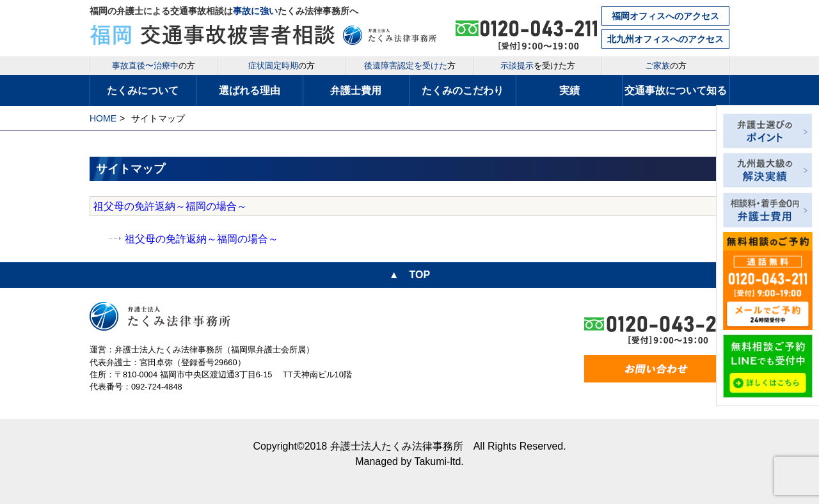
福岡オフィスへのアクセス (665, 16)
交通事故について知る (676, 91)
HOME (103, 118)
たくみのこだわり (463, 91)
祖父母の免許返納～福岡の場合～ (170, 206)
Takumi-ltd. (439, 461)
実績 (569, 91)
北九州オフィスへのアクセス (665, 39)
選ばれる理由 (250, 91)
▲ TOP (409, 275)
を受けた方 (538, 66)
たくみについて (143, 91)
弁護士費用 (356, 91)
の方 (154, 66)
